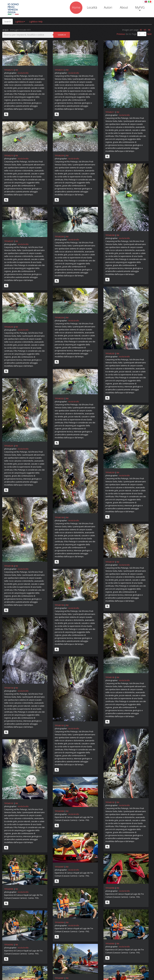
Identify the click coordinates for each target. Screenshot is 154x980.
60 (145, 30)
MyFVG (140, 8)
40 (141, 30)
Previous (121, 34)
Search (8, 22)
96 (149, 30)
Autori (108, 7)
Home (76, 7)
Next (149, 34)
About (124, 7)
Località (92, 7)
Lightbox (20, 22)
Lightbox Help (36, 22)
